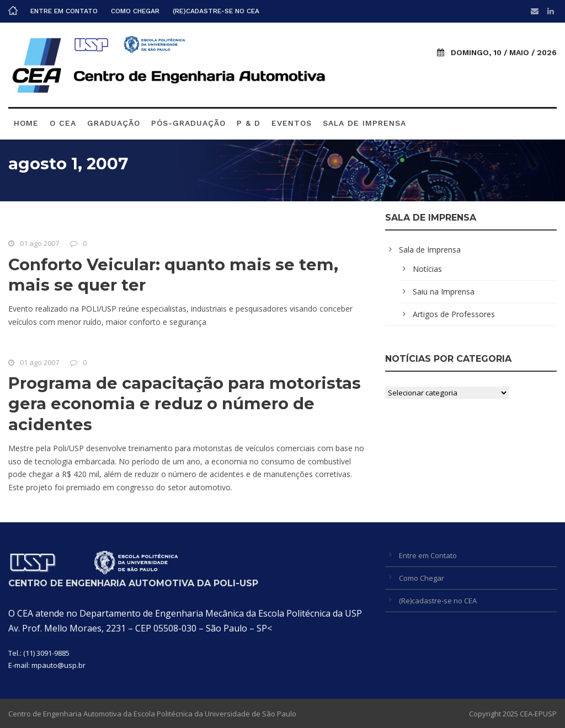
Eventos (292, 123)
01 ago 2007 (39, 243)
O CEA (63, 123)
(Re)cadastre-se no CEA (216, 11)
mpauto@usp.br (58, 665)
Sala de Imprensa (364, 123)
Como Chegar (135, 11)
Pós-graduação (188, 123)
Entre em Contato (64, 11)
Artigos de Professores (454, 314)
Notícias (427, 269)
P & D (249, 123)
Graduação (114, 123)
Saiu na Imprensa (444, 291)
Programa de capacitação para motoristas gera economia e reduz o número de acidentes (185, 404)
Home (26, 123)
